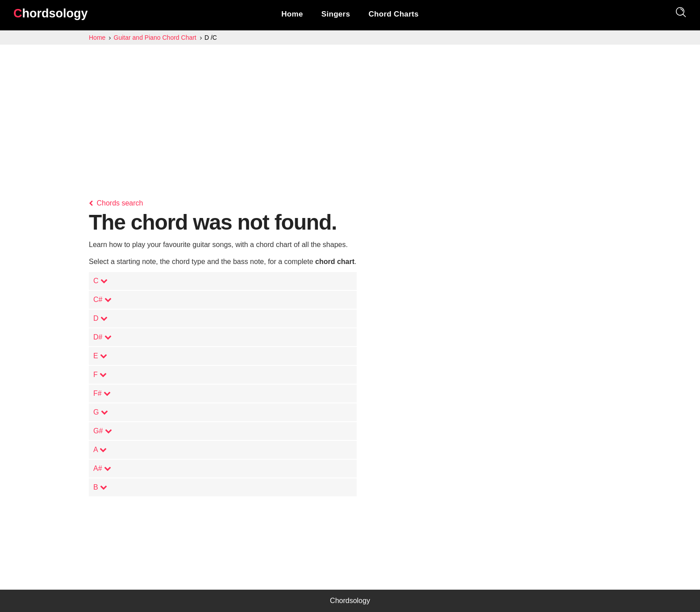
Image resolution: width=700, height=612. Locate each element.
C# (102, 300)
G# (103, 431)
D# (102, 337)
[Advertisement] (350, 112)
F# (102, 393)
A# (102, 468)
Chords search (116, 203)
